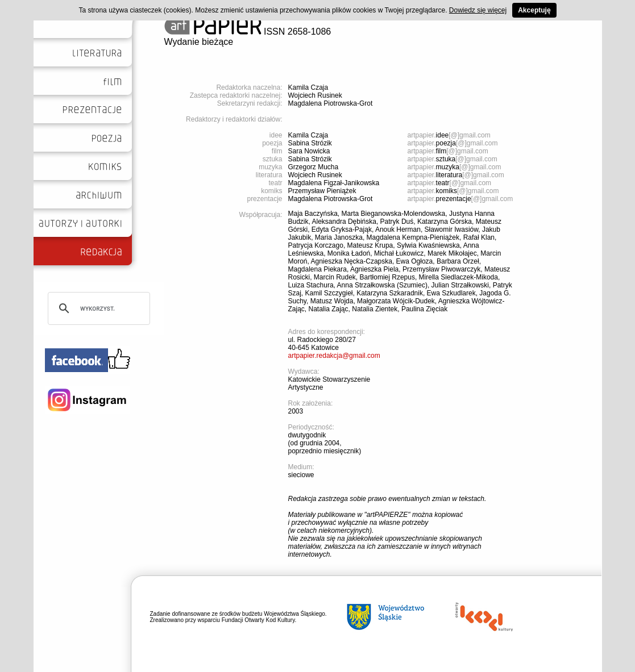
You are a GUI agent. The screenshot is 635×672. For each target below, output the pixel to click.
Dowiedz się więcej (478, 10)
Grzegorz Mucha (314, 167)
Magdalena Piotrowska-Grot (331, 103)
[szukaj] (97, 308)
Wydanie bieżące (199, 42)
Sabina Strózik (310, 143)
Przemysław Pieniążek (322, 191)
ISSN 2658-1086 (248, 32)
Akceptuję (534, 10)
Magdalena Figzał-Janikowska (334, 183)
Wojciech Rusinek (315, 95)
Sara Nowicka (309, 151)
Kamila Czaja (308, 87)
